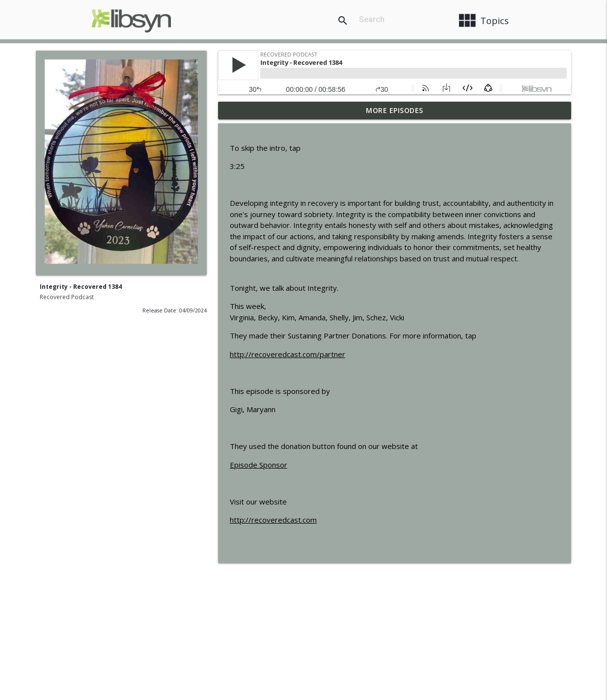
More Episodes (395, 110)
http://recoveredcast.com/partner (288, 354)
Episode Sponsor (259, 465)
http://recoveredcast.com (273, 520)
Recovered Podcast (67, 297)
